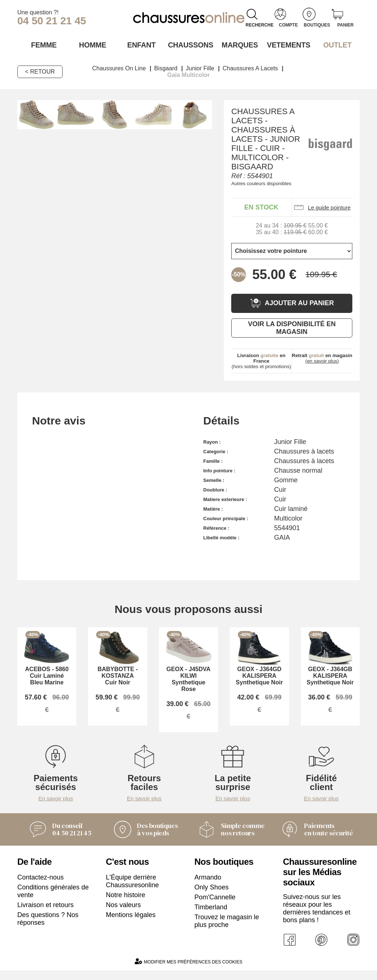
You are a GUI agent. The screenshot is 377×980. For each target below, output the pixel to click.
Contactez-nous (40, 885)
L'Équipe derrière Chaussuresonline (133, 889)
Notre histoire (126, 903)
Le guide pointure (322, 207)
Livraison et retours (45, 913)
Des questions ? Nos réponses (48, 926)
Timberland (211, 915)
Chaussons (189, 45)
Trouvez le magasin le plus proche (227, 929)
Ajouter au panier (292, 302)
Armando (208, 885)
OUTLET (335, 45)
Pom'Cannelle (215, 905)
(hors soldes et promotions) (261, 360)
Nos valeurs (124, 913)
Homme (91, 45)
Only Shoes (212, 895)
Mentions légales (131, 923)
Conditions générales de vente (53, 899)
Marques (237, 45)
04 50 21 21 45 (52, 21)
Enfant (140, 45)
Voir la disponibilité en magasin (292, 327)
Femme (42, 45)
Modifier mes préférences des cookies (188, 971)
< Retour (40, 71)
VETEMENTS (286, 45)
